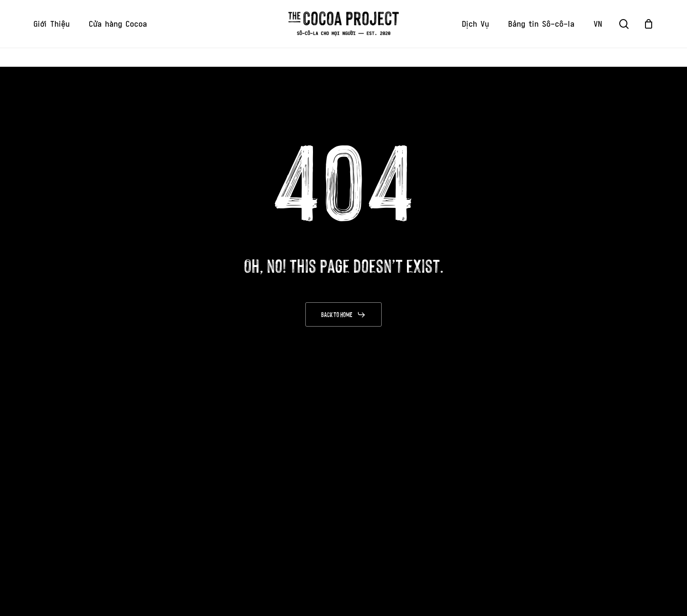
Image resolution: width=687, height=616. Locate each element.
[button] (343, 315)
